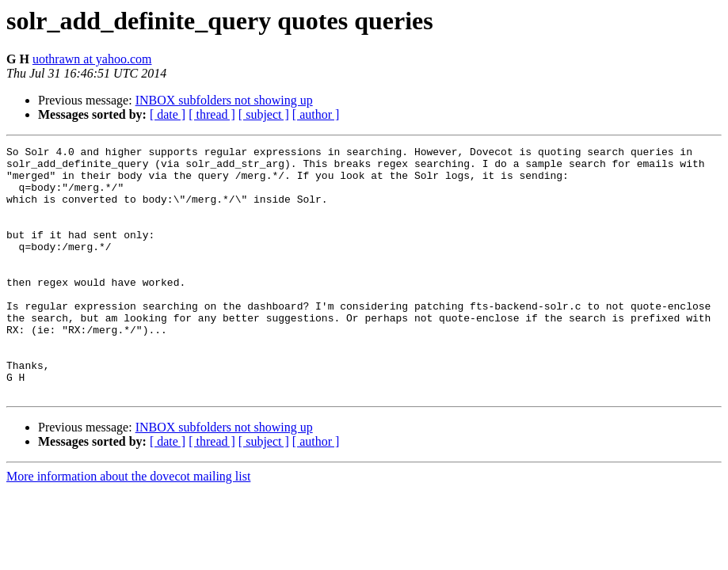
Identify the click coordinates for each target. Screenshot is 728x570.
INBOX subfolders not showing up (224, 100)
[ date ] (168, 114)
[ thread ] (212, 114)
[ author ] (316, 114)
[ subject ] (264, 114)
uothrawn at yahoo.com (92, 59)
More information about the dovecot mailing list (128, 526)
